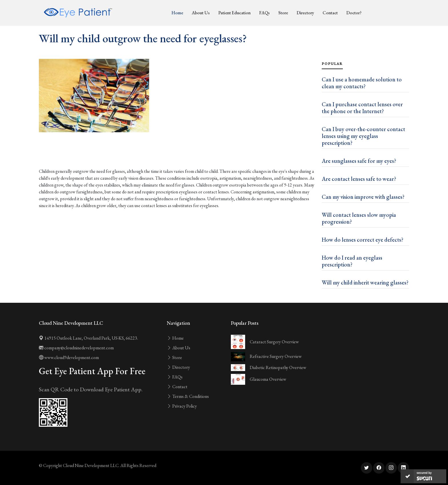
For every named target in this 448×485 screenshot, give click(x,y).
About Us (201, 13)
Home (177, 13)
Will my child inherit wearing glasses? (365, 282)
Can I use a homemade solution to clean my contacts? (362, 83)
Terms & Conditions (188, 396)
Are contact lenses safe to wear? (359, 179)
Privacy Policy (182, 406)
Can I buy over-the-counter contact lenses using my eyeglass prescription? (363, 136)
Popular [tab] (332, 64)
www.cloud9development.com (69, 357)
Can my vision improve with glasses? (363, 197)
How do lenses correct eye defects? (363, 240)
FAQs (264, 13)
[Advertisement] (177, 152)
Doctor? (354, 13)
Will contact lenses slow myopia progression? (359, 218)
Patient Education (234, 13)
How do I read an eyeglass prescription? (352, 261)
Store (283, 13)
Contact (330, 13)
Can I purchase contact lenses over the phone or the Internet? (362, 108)
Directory (305, 13)
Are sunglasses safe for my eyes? (359, 161)
